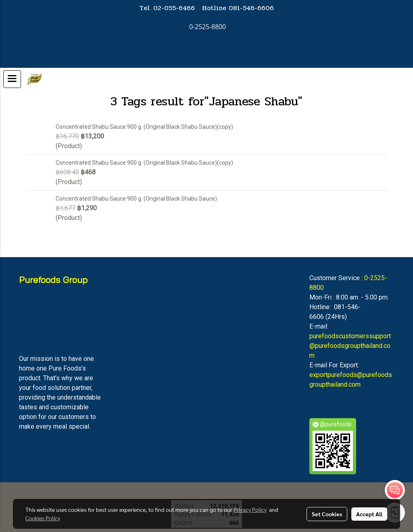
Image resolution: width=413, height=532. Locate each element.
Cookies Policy (43, 518)
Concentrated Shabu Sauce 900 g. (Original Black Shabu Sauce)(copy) (144, 127)
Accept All (369, 514)
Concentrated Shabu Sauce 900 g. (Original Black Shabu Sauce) (136, 199)
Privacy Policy (250, 509)
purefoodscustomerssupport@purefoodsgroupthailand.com (350, 346)
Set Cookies (327, 514)
